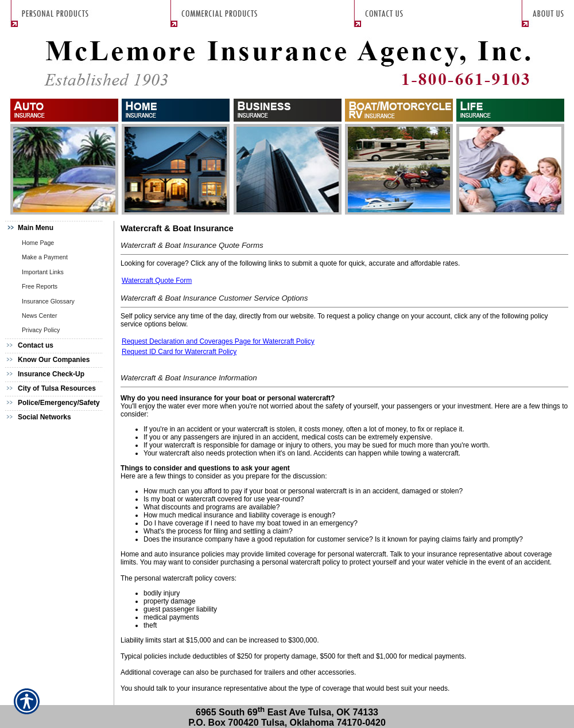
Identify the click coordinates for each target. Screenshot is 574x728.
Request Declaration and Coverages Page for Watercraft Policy (218, 341)
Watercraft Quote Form (157, 281)
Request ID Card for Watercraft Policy (179, 352)
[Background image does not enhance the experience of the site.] (57, 228)
